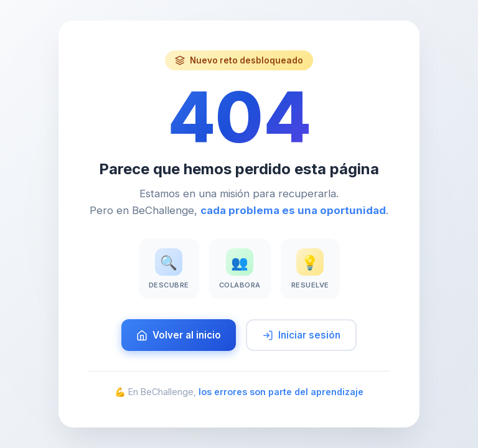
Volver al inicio (179, 335)
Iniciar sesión (301, 335)
